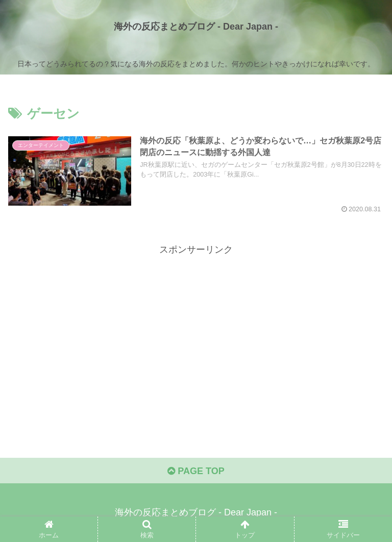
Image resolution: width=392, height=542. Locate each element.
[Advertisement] (196, 329)
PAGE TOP (196, 471)
